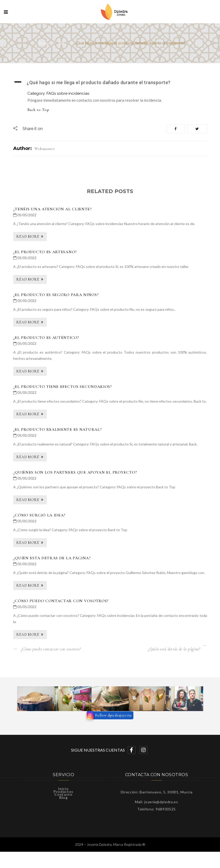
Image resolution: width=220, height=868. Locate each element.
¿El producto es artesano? (45, 252)
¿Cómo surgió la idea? (39, 515)
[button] (110, 82)
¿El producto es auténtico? (46, 338)
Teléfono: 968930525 (157, 809)
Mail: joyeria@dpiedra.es (157, 802)
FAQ (62, 43)
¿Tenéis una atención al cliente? (52, 209)
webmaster (45, 149)
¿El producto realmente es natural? (58, 429)
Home (44, 43)
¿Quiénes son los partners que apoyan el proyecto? (75, 472)
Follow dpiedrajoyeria (113, 715)
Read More (28, 237)
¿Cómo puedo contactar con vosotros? (61, 601)
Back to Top (38, 110)
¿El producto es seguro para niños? (56, 295)
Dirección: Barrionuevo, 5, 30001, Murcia (157, 792)
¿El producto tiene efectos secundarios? (63, 387)
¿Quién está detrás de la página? (52, 558)
